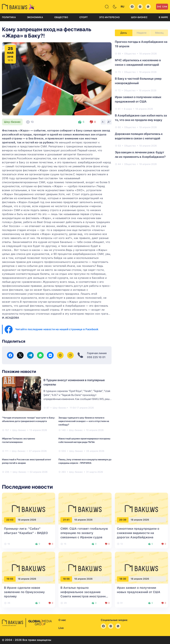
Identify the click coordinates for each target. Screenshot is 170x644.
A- (103, 122)
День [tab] (124, 33)
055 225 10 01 (96, 357)
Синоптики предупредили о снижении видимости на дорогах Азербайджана (138, 533)
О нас (62, 620)
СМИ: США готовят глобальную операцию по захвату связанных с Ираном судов (84, 533)
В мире (163, 17)
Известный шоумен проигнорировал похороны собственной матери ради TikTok (84, 440)
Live (162, 7)
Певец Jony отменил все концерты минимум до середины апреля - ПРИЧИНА (85, 461)
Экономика (35, 17)
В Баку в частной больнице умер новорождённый (138, 81)
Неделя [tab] (142, 33)
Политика (9, 17)
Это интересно (109, 17)
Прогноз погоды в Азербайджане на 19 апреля (141, 44)
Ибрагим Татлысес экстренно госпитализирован (19, 440)
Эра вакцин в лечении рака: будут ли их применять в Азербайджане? (140, 154)
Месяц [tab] (159, 33)
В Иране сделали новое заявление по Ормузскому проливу (24, 592)
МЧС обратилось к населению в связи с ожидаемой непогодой (138, 62)
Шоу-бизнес (139, 17)
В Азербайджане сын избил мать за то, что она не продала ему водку (141, 118)
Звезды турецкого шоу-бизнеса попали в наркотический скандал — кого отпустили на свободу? (84, 421)
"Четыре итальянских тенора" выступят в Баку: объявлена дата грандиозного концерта (29, 419)
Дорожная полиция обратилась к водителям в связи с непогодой (139, 136)
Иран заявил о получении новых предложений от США (138, 99)
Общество (61, 17)
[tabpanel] (141, 103)
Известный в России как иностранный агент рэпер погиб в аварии (27, 461)
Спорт (84, 17)
